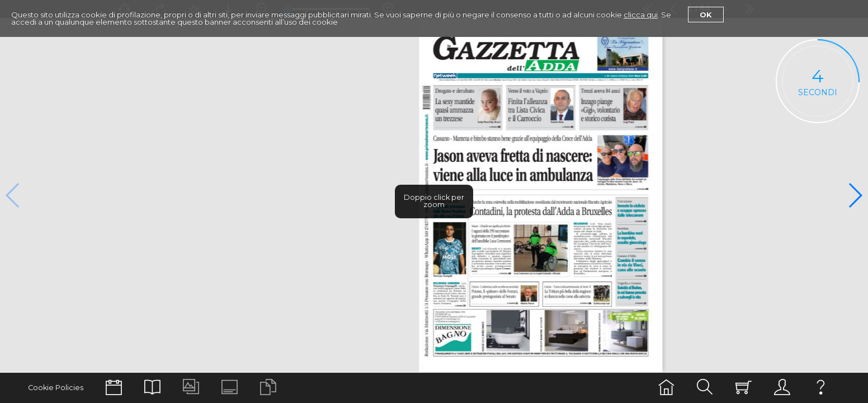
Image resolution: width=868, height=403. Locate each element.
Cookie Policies (56, 388)
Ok (706, 15)
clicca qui (641, 15)
